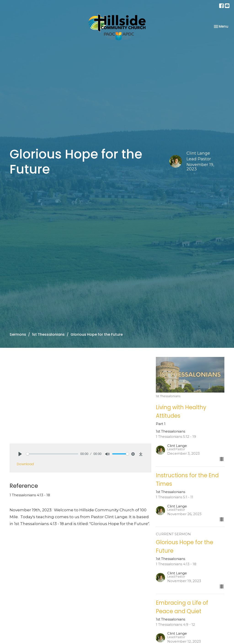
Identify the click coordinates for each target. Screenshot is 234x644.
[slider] (52, 454)
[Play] (20, 454)
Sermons (18, 334)
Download (25, 464)
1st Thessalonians (48, 334)
